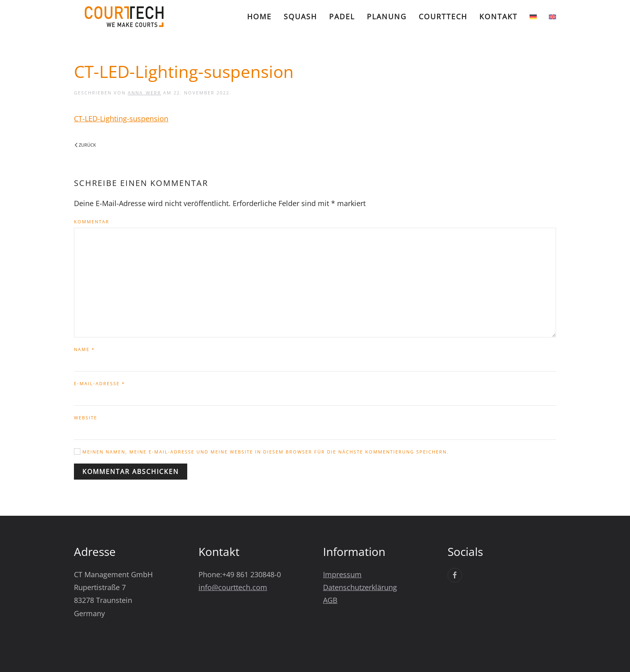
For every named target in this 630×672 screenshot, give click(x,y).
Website (86, 418)
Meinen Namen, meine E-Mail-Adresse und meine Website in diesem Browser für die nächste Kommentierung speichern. (261, 451)
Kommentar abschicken (131, 472)
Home (259, 16)
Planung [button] (387, 16)
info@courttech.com (233, 587)
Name (84, 349)
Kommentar (92, 222)
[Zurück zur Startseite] (124, 17)
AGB (330, 600)
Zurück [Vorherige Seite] (85, 145)
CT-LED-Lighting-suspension (121, 118)
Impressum (342, 574)
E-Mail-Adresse (99, 383)
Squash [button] (300, 16)
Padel (342, 16)
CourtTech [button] (443, 16)
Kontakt (498, 16)
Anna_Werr (144, 93)
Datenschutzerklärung (360, 587)
